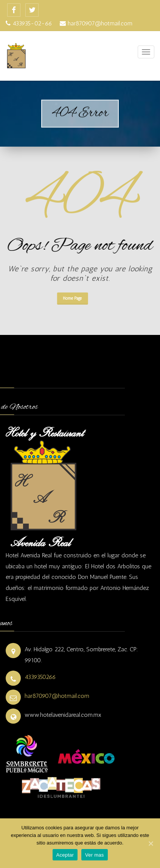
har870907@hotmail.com (57, 696)
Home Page (65, 298)
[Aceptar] (151, 843)
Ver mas (94, 855)
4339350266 (40, 677)
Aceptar (65, 855)
